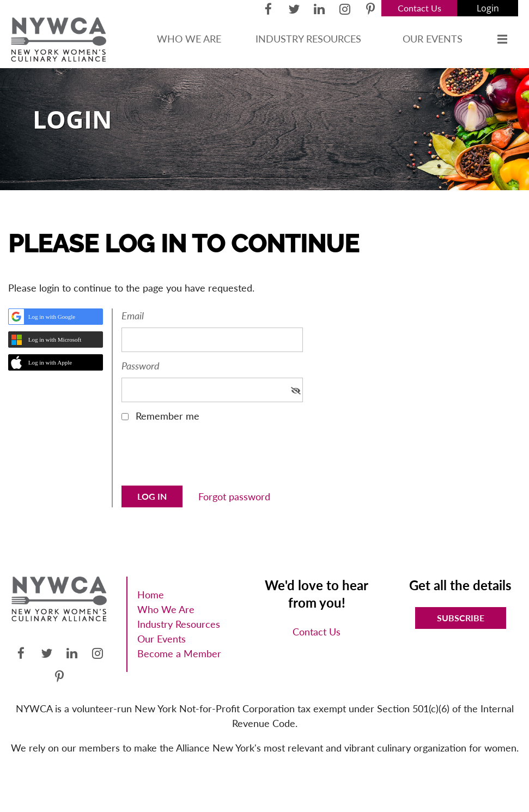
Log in (488, 8)
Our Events (162, 639)
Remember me (168, 416)
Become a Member (179, 653)
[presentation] (204, 458)
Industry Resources (179, 624)
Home (151, 595)
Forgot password (234, 496)
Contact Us (419, 8)
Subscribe (461, 618)
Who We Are (166, 609)
